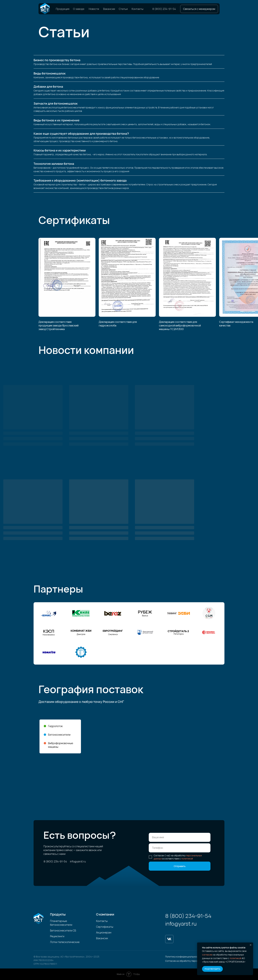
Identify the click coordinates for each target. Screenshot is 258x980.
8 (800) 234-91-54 (164, 9)
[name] (180, 837)
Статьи (123, 9)
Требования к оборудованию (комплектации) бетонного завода (80, 180)
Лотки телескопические (65, 942)
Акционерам (104, 932)
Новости (94, 9)
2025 (97, 957)
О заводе (79, 9)
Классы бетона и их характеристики (60, 150)
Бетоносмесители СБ (63, 930)
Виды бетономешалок (50, 73)
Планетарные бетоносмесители (61, 923)
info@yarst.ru (78, 861)
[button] (199, 9)
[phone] (180, 848)
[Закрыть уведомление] (251, 945)
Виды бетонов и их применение (57, 120)
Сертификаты (105, 927)
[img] (45, 9)
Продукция (63, 9)
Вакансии (109, 9)
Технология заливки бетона (54, 164)
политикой (235, 958)
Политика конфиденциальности (182, 957)
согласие (207, 955)
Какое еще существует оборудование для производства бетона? (81, 134)
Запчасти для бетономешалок (56, 103)
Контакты (137, 9)
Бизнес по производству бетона (57, 60)
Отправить (180, 866)
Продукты (58, 914)
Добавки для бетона (48, 87)
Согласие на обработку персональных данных (191, 961)
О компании (105, 914)
